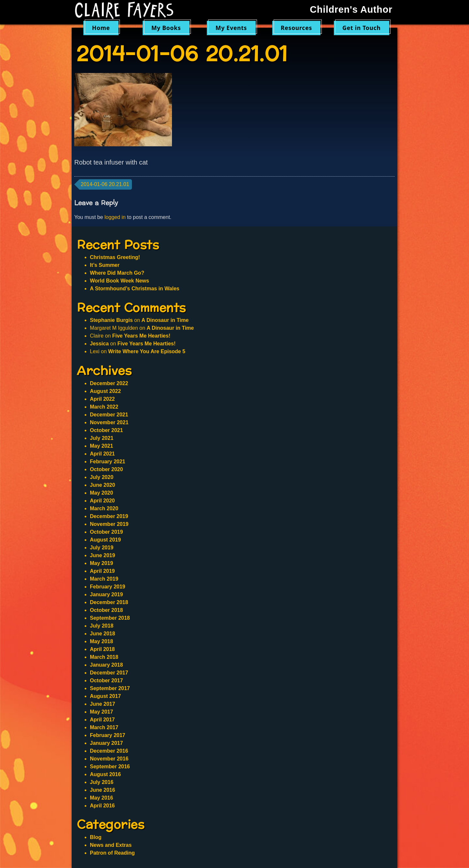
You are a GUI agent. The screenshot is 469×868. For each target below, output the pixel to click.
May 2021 (101, 446)
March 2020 (104, 508)
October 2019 (106, 532)
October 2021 (106, 430)
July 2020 (102, 477)
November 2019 (109, 524)
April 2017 (102, 720)
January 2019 (106, 594)
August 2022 (105, 391)
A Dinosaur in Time (165, 320)
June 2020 (102, 485)
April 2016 (102, 806)
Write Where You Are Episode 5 (147, 351)
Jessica (99, 344)
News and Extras (111, 845)
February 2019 (108, 587)
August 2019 (105, 540)
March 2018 (104, 657)
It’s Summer (105, 265)
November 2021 (109, 422)
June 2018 (102, 634)
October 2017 (106, 680)
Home (101, 28)
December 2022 (109, 383)
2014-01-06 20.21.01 (105, 184)
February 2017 (108, 735)
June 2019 (102, 555)
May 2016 (101, 798)
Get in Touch (362, 28)
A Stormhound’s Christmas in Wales (135, 289)
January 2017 (106, 743)
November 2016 (109, 759)
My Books (166, 28)
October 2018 (106, 610)
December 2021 (109, 415)
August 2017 (105, 696)
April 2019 (102, 571)
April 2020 (102, 501)
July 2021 (102, 438)
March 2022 (104, 407)
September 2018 (110, 618)
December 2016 (109, 751)
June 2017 (102, 704)
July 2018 (102, 626)
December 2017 (109, 673)
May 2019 (101, 563)
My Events (231, 28)
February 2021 (108, 462)
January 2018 (106, 665)
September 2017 (110, 688)
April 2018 (102, 649)
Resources (296, 28)
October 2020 (106, 469)
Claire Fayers (129, 10)
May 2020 (101, 493)
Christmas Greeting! (115, 257)
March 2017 (104, 727)
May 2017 (101, 712)
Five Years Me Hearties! (141, 336)
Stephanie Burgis (111, 320)
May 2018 (101, 641)
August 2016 (105, 774)
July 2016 (102, 782)
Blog (96, 837)
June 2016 (102, 790)
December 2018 (109, 602)
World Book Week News (120, 281)
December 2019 (109, 516)
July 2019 (102, 548)
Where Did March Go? (117, 273)
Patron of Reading (112, 853)
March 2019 (104, 579)
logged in (115, 217)
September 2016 (110, 767)
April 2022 (102, 399)
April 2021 (102, 454)
